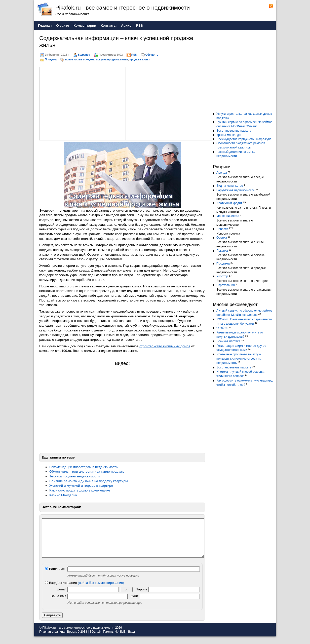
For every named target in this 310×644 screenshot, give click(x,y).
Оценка (222, 238)
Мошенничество (228, 216)
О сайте (222, 328)
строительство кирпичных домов (165, 346)
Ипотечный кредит (229, 203)
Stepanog (84, 55)
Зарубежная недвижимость (236, 190)
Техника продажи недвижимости (74, 476)
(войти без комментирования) (101, 590)
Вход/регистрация (84, 590)
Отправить (52, 623)
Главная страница (52, 639)
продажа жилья (140, 59)
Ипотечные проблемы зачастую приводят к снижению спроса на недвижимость (239, 359)
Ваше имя (55, 576)
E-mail (61, 597)
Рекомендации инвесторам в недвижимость (84, 467)
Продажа (51, 59)
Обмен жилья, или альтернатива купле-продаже (87, 471)
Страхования (226, 285)
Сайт (134, 604)
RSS (134, 55)
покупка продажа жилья (112, 59)
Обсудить (152, 55)
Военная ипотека (228, 341)
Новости (222, 229)
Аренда (222, 173)
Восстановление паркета (234, 131)
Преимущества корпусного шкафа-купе (244, 139)
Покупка (222, 251)
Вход (131, 639)
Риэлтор (222, 276)
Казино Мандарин (63, 495)
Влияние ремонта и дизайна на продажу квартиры (89, 481)
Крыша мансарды (229, 135)
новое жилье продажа (80, 59)
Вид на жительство (230, 186)
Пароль (141, 597)
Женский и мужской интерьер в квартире (81, 486)
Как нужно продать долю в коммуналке (80, 490)
